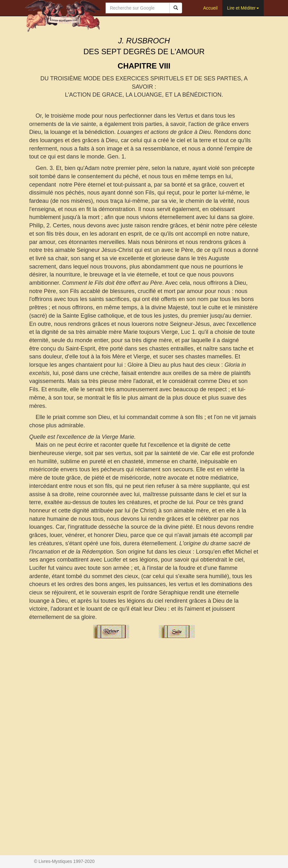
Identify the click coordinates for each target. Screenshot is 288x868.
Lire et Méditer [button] (243, 8)
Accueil (210, 8)
